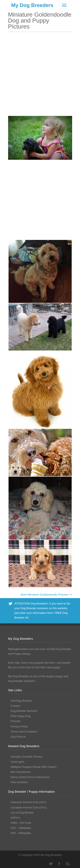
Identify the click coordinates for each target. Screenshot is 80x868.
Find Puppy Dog (21, 716)
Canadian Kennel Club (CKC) (29, 807)
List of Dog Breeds (22, 813)
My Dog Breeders (32, 5)
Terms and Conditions (24, 732)
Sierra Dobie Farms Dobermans (30, 777)
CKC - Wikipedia (21, 828)
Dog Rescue (18, 737)
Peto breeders (19, 782)
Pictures (16, 721)
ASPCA (15, 818)
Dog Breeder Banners (24, 711)
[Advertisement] (40, 76)
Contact (15, 706)
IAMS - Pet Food (21, 823)
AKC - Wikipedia (21, 833)
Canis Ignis (17, 762)
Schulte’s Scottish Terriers (27, 757)
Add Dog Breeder (21, 701)
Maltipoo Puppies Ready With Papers (34, 767)
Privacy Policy (19, 726)
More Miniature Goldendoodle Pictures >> (46, 595)
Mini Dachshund (21, 772)
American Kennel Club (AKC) (29, 802)
